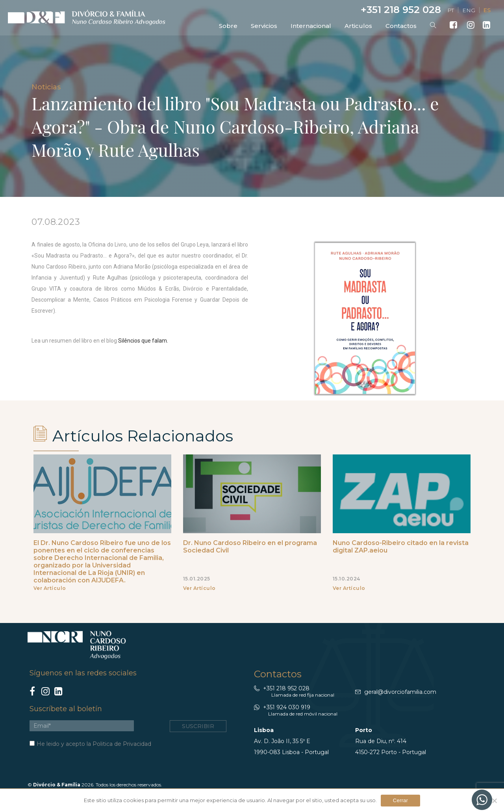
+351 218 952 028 (400, 9)
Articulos (358, 26)
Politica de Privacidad (122, 744)
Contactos (401, 26)
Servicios (264, 26)
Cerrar (400, 800)
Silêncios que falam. (143, 341)
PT (451, 10)
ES (487, 10)
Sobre (228, 26)
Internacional (311, 26)
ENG (469, 10)
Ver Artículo (50, 588)
